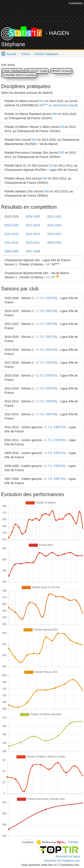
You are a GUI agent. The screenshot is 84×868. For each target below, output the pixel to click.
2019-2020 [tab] (12, 225)
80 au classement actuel (58, 105)
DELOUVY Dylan (36, 71)
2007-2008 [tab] (33, 251)
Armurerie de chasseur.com (62, 861)
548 (45, 178)
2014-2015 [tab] (12, 234)
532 (34, 140)
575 (51, 166)
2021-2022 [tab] (54, 217)
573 (42, 101)
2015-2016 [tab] (54, 225)
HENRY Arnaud (61, 71)
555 (62, 153)
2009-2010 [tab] (54, 243)
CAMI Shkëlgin (12, 71)
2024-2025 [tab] (33, 217)
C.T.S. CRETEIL (47, 298)
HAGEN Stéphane (47, 54)
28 (62, 127)
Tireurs (25, 54)
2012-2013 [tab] (54, 234)
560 (47, 191)
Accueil (11, 54)
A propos (28, 842)
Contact (73, 842)
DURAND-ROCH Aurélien (19, 75)
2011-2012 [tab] (12, 243)
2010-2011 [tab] (33, 243)
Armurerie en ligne (68, 856)
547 (48, 264)
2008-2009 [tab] (12, 251)
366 (54, 114)
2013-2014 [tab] (33, 234)
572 (48, 277)
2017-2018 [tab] (33, 225)
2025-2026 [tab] (12, 217)
